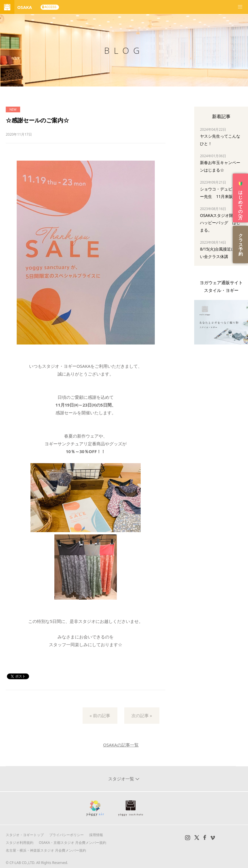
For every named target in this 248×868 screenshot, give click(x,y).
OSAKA (25, 7)
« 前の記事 (100, 715)
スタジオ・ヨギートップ (25, 835)
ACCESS (50, 7)
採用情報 (96, 835)
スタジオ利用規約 (20, 843)
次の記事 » (142, 715)
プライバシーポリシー (66, 835)
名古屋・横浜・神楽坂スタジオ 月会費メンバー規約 (46, 850)
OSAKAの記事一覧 (121, 745)
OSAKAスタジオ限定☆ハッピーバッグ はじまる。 (221, 223)
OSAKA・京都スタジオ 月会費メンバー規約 (73, 843)
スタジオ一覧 (122, 779)
